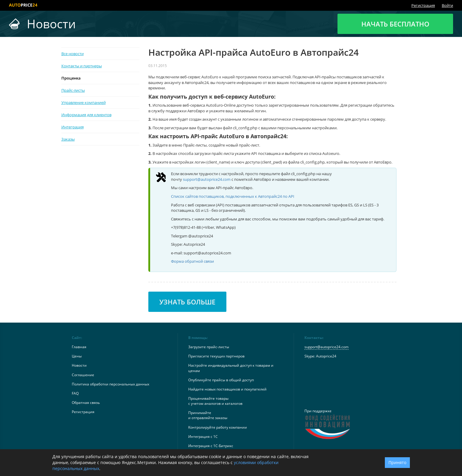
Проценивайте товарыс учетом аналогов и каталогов (215, 401)
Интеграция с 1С (203, 437)
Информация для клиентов (86, 115)
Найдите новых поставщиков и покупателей (227, 389)
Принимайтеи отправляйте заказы (208, 415)
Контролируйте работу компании (218, 427)
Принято (397, 462)
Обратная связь (86, 403)
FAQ (75, 393)
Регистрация (423, 5)
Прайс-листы (73, 90)
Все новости (73, 54)
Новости (79, 365)
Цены (77, 356)
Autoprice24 (326, 356)
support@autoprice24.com (207, 179)
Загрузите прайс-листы (209, 347)
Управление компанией (84, 102)
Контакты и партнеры (82, 66)
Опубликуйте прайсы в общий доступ (221, 380)
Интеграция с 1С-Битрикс (211, 446)
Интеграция (73, 127)
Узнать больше (187, 302)
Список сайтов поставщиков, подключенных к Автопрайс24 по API (233, 196)
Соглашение (83, 375)
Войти (447, 5)
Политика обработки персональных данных (111, 384)
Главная (79, 347)
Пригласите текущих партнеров (216, 356)
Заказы (68, 139)
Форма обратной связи (192, 261)
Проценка (71, 78)
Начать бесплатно (395, 24)
